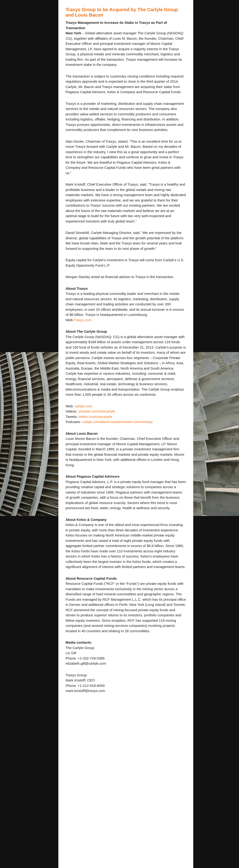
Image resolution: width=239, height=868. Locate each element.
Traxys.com (83, 320)
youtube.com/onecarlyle (97, 411)
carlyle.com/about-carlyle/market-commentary (117, 422)
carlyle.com (84, 406)
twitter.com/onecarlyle (95, 417)
